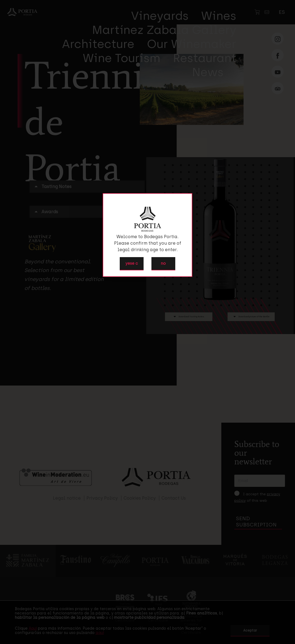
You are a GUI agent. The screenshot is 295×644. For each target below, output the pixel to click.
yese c (132, 263)
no (163, 263)
